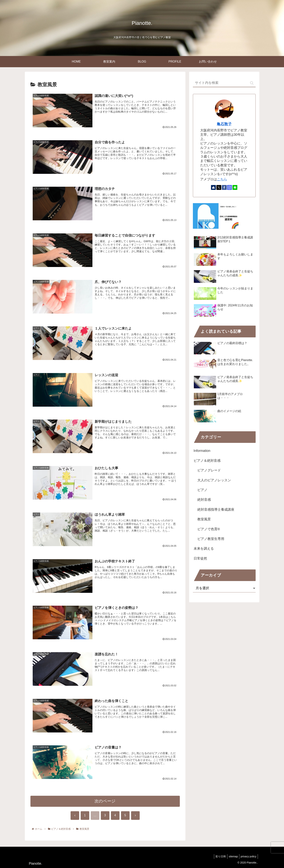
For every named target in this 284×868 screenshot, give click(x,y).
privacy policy (248, 856)
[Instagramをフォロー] (229, 187)
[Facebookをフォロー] (224, 187)
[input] (224, 83)
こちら (222, 179)
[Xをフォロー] (219, 187)
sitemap (231, 856)
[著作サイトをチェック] (213, 187)
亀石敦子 (224, 124)
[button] (252, 83)
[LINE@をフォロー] (235, 187)
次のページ (105, 804)
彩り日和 (218, 856)
